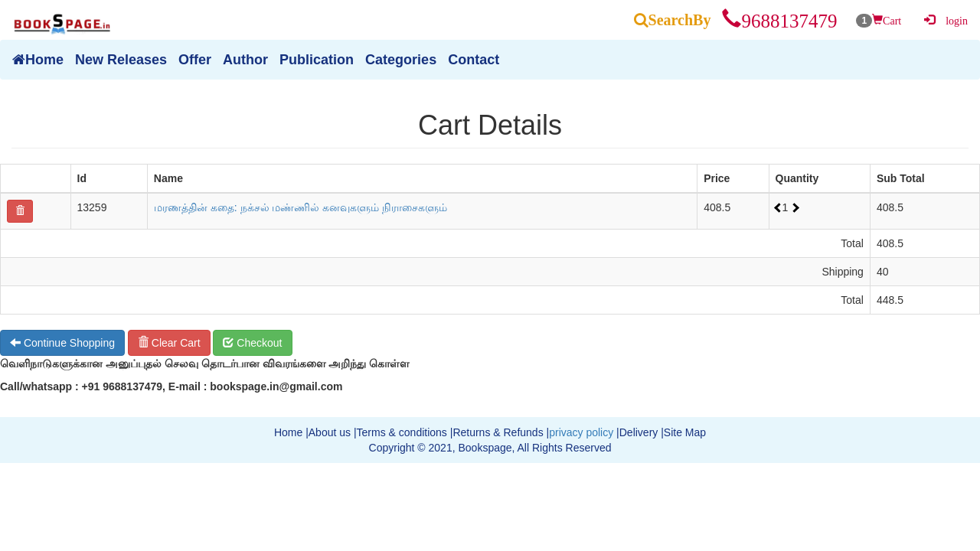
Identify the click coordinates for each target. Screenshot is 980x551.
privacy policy (581, 432)
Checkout (252, 343)
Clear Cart (169, 343)
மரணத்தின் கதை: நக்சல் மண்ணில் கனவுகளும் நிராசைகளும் (301, 207)
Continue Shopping (62, 343)
